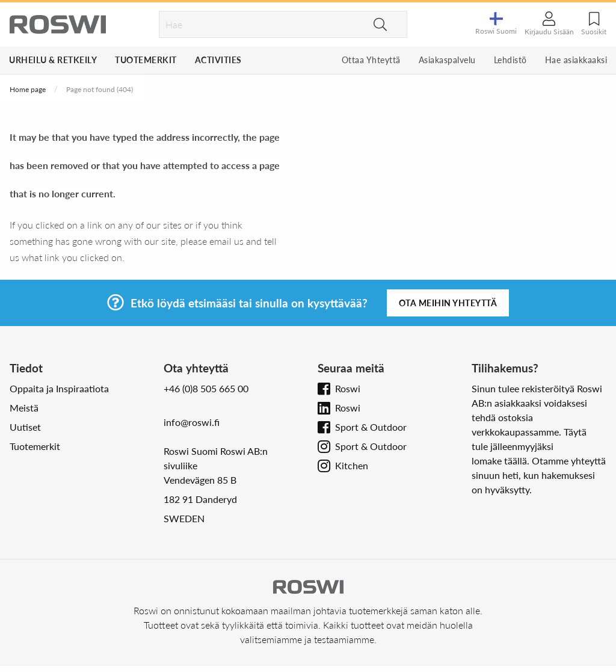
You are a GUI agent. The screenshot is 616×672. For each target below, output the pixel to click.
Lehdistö (510, 60)
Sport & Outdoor (371, 427)
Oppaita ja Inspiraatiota (59, 388)
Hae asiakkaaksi (576, 60)
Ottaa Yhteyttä (371, 60)
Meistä (24, 408)
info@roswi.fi (192, 422)
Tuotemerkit (146, 60)
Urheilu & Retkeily (53, 60)
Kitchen (352, 465)
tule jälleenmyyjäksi (513, 446)
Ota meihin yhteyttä (448, 303)
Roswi (348, 388)
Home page (28, 89)
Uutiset (25, 427)
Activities (218, 60)
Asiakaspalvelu (447, 60)
